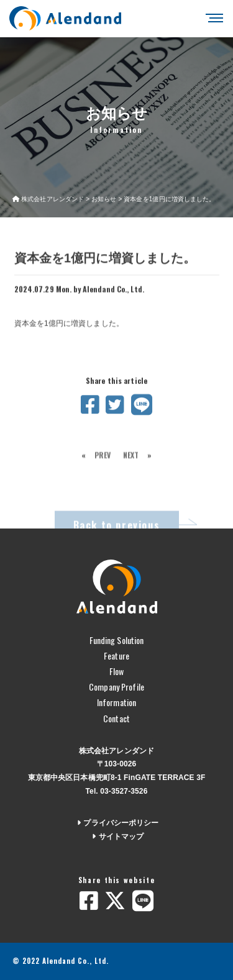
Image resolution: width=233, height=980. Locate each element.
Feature (116, 656)
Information (116, 702)
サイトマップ (117, 837)
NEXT (131, 463)
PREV (103, 463)
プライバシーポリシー (116, 823)
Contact (116, 718)
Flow (116, 671)
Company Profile (116, 687)
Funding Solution (117, 640)
